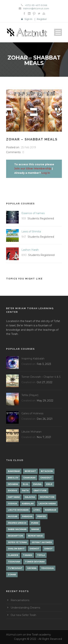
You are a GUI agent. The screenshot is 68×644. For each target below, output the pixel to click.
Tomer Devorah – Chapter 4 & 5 (41, 377)
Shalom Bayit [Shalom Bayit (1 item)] (16, 549)
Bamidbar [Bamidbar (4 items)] (14, 471)
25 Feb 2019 (29, 147)
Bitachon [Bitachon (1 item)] (47, 471)
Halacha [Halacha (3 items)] (30, 497)
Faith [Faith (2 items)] (25, 491)
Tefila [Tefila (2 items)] (41, 555)
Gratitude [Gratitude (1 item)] (40, 491)
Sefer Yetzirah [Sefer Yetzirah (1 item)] (17, 542)
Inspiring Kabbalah (33, 359)
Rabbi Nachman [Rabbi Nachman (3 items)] (17, 529)
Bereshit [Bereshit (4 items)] (30, 471)
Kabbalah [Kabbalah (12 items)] (28, 504)
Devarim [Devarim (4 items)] (13, 484)
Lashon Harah (30, 250)
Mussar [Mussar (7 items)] (13, 516)
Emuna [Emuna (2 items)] (37, 484)
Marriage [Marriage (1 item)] (51, 510)
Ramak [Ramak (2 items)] (35, 529)
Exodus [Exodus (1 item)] (13, 491)
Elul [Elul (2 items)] (26, 484)
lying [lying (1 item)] (37, 510)
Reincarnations (20, 600)
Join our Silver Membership (33, 169)
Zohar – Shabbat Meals (32, 139)
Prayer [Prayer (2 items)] (41, 516)
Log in (46, 173)
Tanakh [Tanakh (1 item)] (28, 555)
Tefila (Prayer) (30, 395)
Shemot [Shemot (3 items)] (34, 549)
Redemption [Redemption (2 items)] (15, 536)
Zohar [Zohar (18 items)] (12, 574)
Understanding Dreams (25, 608)
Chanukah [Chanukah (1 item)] (29, 478)
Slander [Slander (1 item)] (13, 555)
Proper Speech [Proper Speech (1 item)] (17, 523)
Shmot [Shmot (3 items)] (48, 549)
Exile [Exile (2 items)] (49, 484)
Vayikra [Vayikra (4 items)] (32, 568)
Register (42, 19)
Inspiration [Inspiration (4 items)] (47, 497)
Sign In (28, 19)
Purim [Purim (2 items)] (35, 523)
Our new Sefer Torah (23, 615)
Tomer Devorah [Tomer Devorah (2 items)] (35, 562)
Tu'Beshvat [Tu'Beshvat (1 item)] (15, 568)
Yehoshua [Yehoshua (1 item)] (47, 568)
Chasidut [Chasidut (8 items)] (46, 478)
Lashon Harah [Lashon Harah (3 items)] (47, 504)
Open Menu (58, 32)
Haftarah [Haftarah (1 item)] (14, 497)
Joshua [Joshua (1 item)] (12, 504)
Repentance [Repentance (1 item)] (35, 536)
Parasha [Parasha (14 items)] (27, 516)
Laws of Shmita (31, 231)
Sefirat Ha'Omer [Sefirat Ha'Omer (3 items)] (42, 542)
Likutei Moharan (31, 432)
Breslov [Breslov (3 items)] (13, 478)
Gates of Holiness (32, 413)
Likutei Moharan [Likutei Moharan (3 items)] (18, 510)
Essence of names (33, 213)
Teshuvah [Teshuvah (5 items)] (14, 562)
